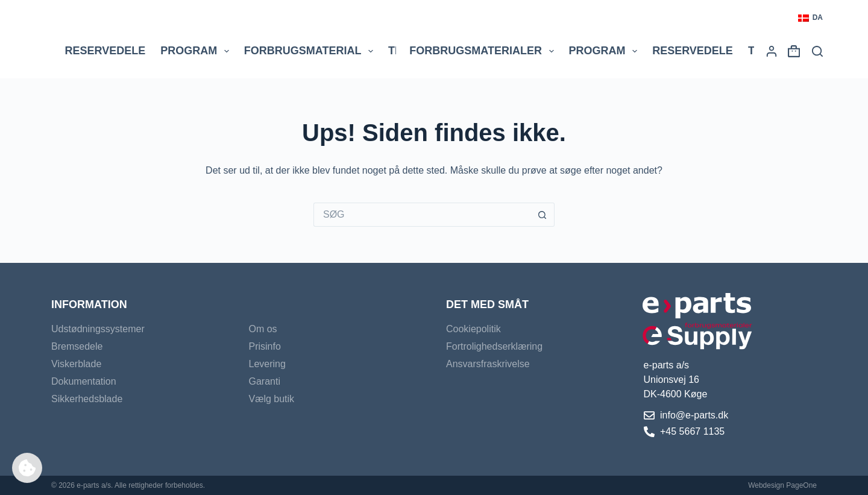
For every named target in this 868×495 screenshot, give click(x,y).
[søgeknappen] (542, 215)
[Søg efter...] (422, 215)
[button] (810, 18)
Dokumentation (84, 381)
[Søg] (817, 51)
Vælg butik (272, 399)
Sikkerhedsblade (87, 399)
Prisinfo (265, 346)
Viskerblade (76, 364)
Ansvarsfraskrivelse (488, 364)
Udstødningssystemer (98, 329)
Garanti (265, 381)
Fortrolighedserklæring (494, 346)
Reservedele (105, 51)
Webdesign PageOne (782, 485)
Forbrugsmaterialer (484, 51)
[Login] (772, 51)
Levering (267, 364)
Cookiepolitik (473, 329)
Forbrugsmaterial (311, 51)
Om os (263, 329)
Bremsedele (77, 346)
